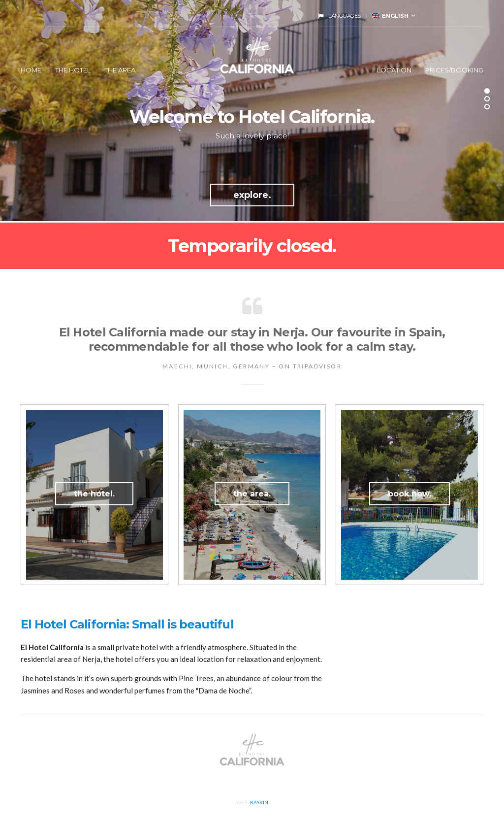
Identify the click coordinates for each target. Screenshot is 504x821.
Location (394, 70)
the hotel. (94, 494)
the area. (252, 494)
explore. (252, 195)
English (390, 16)
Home (31, 70)
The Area (120, 70)
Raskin (259, 802)
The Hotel (73, 70)
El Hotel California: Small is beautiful (127, 624)
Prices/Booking (454, 70)
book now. (409, 494)
